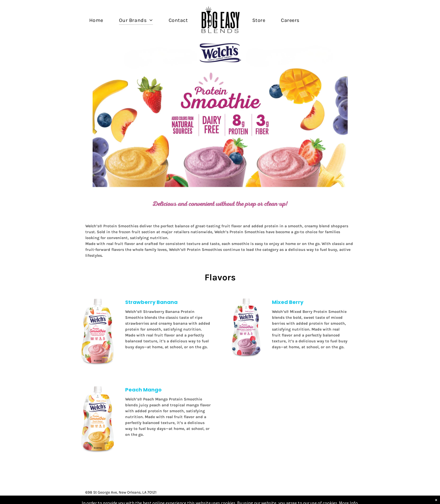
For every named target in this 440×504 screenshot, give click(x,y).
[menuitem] (96, 20)
